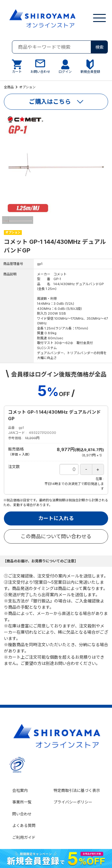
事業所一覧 (22, 802)
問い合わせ (22, 814)
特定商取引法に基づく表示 (77, 790)
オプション (27, 87)
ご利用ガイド (24, 837)
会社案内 (20, 790)
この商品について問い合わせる (56, 536)
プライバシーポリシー (73, 802)
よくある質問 (24, 825)
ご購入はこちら (50, 102)
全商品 (9, 87)
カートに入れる (56, 518)
